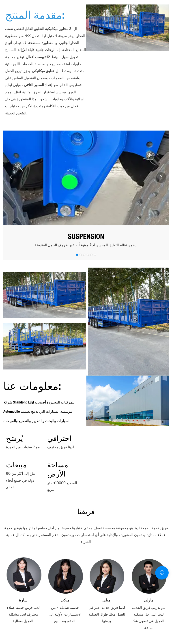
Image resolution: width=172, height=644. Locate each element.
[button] (11, 178)
